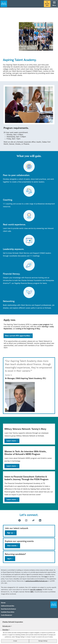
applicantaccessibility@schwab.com (36, 581)
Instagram (26, 520)
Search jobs (47, 4)
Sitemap (3, 603)
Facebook (20, 520)
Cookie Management (7, 615)
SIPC (32, 592)
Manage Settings (43, 642)
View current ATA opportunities (19, 336)
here (46, 577)
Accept (15, 642)
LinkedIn (40, 520)
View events (12, 546)
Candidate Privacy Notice (8, 612)
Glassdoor (33, 520)
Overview (5, 630)
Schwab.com (7, 626)
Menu (54, 4)
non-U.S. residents (36, 589)
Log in (9, 559)
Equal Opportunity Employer (8, 609)
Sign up (10, 533)
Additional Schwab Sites (8, 606)
